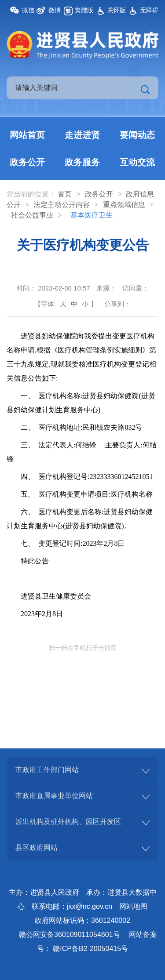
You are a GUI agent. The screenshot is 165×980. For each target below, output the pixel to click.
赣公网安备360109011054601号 (69, 935)
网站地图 (133, 906)
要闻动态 (137, 135)
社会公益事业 (32, 215)
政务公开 (27, 162)
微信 (28, 10)
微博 (55, 10)
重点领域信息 (124, 205)
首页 (65, 194)
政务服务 (82, 162)
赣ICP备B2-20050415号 (90, 949)
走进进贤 (82, 135)
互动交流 (137, 162)
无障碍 (149, 10)
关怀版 (117, 10)
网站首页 (27, 135)
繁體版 (84, 10)
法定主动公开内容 (62, 205)
